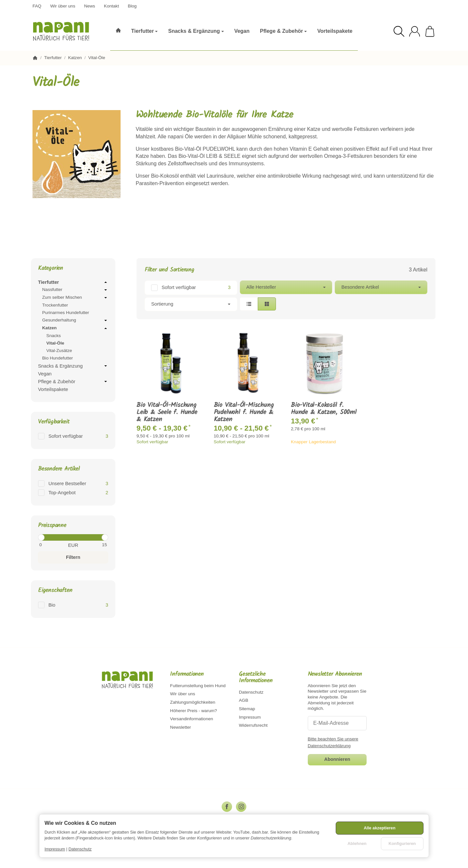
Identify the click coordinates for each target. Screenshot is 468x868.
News (90, 6)
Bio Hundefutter (58, 358)
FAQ (37, 6)
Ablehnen (357, 843)
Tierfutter (73, 282)
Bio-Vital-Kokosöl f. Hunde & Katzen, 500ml (324, 409)
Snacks (54, 336)
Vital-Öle (55, 343)
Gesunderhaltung (75, 321)
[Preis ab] (54, 545)
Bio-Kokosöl (165, 176)
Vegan (45, 374)
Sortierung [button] (191, 304)
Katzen (75, 328)
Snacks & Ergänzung (73, 366)
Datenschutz (80, 849)
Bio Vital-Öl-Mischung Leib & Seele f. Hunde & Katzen (167, 412)
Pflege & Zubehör (73, 382)
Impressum (55, 849)
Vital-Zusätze (59, 351)
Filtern (73, 557)
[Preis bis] (93, 545)
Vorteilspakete (53, 389)
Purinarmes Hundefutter (66, 313)
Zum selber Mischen (75, 298)
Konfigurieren (402, 843)
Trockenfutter (55, 305)
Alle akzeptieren (379, 828)
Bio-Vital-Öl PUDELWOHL (205, 149)
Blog (132, 6)
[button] (286, 296)
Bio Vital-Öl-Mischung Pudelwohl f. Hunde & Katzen (244, 412)
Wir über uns (63, 6)
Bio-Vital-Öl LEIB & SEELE (209, 156)
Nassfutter (75, 290)
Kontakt (111, 6)
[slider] (41, 537)
